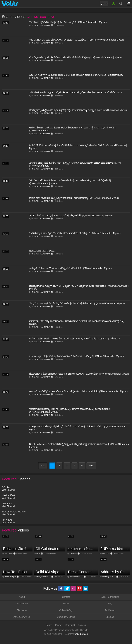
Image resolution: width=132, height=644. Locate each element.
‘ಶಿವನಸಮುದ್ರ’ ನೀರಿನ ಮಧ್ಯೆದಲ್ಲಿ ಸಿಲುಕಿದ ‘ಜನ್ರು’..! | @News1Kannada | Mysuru (68, 22)
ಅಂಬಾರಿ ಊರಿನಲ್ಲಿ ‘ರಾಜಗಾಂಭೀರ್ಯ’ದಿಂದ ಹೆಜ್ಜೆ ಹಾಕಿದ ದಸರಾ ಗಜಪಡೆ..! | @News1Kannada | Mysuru (79, 391)
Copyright (70, 625)
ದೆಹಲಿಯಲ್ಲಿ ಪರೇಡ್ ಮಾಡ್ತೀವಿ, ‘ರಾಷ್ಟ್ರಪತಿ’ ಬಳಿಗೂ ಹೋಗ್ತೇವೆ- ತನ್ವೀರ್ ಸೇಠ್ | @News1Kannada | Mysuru (79, 374)
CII (39, 553)
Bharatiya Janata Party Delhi (81, 576)
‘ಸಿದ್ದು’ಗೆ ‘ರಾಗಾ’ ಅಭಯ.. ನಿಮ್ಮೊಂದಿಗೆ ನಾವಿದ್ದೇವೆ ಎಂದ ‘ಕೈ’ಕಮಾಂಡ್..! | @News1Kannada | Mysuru (77, 303)
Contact (66, 597)
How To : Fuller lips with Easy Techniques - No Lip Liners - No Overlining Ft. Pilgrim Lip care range (17, 572)
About (22, 597)
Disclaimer (22, 610)
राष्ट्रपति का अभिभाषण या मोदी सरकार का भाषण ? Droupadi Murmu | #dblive (82, 549)
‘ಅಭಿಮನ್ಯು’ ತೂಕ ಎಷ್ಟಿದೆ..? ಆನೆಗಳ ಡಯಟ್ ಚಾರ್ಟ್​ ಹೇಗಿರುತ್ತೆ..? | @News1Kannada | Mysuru (75, 233)
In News (66, 604)
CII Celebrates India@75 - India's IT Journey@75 (50, 549)
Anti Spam (110, 610)
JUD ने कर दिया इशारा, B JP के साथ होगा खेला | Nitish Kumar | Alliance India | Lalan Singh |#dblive (115, 549)
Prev (43, 466)
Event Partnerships (110, 597)
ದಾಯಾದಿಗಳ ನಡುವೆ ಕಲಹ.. (42, 251)
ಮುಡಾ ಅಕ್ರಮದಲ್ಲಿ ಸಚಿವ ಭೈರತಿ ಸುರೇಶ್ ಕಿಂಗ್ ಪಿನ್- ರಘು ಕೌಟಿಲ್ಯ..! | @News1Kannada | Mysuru (77, 356)
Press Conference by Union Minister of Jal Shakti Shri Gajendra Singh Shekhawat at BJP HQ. (82, 572)
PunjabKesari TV (44, 576)
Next (91, 466)
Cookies (82, 625)
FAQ (110, 604)
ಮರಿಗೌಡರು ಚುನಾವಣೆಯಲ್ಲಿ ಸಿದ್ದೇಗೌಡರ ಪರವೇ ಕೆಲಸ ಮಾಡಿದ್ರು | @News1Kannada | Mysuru (74, 198)
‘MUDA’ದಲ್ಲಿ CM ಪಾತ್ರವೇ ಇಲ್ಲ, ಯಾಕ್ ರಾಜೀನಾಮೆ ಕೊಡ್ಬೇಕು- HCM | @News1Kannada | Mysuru (77, 40)
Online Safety (66, 610)
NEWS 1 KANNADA (41, 25)
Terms (49, 625)
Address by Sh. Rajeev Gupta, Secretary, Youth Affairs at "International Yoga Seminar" (115, 572)
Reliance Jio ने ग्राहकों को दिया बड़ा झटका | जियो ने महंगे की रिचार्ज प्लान (17, 549)
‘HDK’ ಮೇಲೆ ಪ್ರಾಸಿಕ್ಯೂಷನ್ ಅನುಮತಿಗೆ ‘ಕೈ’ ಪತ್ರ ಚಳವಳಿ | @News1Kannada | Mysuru (71, 215)
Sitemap (110, 617)
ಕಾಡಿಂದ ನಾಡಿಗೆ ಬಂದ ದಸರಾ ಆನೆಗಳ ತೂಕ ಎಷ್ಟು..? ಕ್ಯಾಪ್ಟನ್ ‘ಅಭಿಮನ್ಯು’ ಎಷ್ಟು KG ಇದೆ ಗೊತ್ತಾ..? (75, 339)
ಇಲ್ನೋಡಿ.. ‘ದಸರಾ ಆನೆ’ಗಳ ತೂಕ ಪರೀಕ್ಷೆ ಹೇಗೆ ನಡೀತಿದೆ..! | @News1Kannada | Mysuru (71, 268)
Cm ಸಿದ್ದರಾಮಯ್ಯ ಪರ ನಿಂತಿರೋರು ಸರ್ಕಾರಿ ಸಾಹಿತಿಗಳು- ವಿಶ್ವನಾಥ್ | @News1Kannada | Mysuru (76, 57)
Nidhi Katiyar (10, 576)
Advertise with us (22, 617)
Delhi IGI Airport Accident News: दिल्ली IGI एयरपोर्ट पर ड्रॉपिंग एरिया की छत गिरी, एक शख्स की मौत (50, 572)
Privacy (59, 625)
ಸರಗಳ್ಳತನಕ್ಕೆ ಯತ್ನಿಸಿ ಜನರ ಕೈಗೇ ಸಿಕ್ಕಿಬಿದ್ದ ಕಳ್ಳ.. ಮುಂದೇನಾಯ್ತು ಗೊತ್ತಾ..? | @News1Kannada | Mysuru (78, 110)
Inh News (9, 553)
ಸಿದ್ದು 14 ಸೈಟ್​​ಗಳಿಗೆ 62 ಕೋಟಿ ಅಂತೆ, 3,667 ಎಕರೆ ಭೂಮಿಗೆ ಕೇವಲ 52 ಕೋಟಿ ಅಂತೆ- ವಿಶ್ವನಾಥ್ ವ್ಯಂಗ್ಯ (76, 75)
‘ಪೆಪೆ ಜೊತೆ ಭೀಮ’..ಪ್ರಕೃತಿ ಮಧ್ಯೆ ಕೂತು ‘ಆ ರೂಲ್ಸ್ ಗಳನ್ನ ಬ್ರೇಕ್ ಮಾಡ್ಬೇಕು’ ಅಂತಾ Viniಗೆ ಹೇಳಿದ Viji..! (76, 92)
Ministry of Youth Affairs (113, 576)
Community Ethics (66, 617)
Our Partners (22, 604)
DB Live (73, 553)
